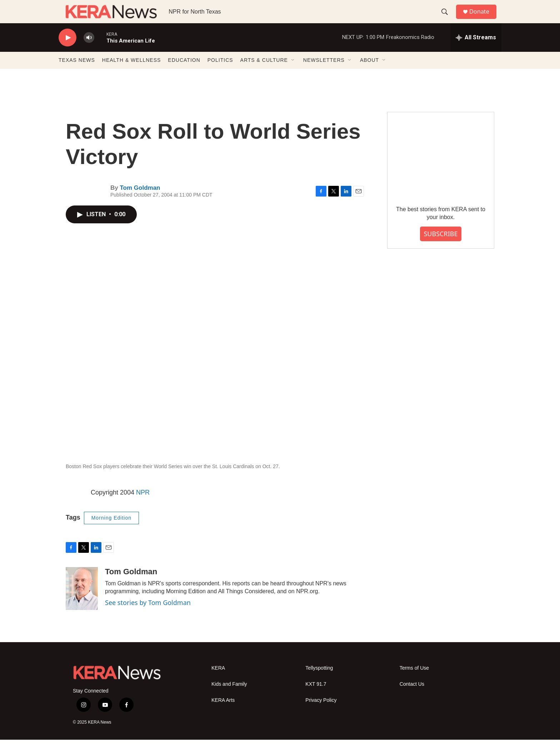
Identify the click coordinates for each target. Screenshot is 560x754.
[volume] (89, 52)
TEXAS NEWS (77, 74)
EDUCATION (184, 74)
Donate (483, 19)
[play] (67, 52)
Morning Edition (111, 532)
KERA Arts (223, 715)
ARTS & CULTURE (264, 74)
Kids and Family (229, 698)
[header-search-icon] (447, 19)
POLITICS (220, 74)
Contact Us (412, 698)
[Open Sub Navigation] (293, 74)
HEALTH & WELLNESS (132, 74)
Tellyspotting (319, 682)
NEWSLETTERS (324, 74)
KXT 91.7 (316, 698)
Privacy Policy (321, 715)
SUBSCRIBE (441, 248)
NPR (143, 507)
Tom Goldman (140, 202)
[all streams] (476, 52)
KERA (218, 682)
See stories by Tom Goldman (148, 617)
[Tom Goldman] (82, 603)
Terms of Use (414, 682)
